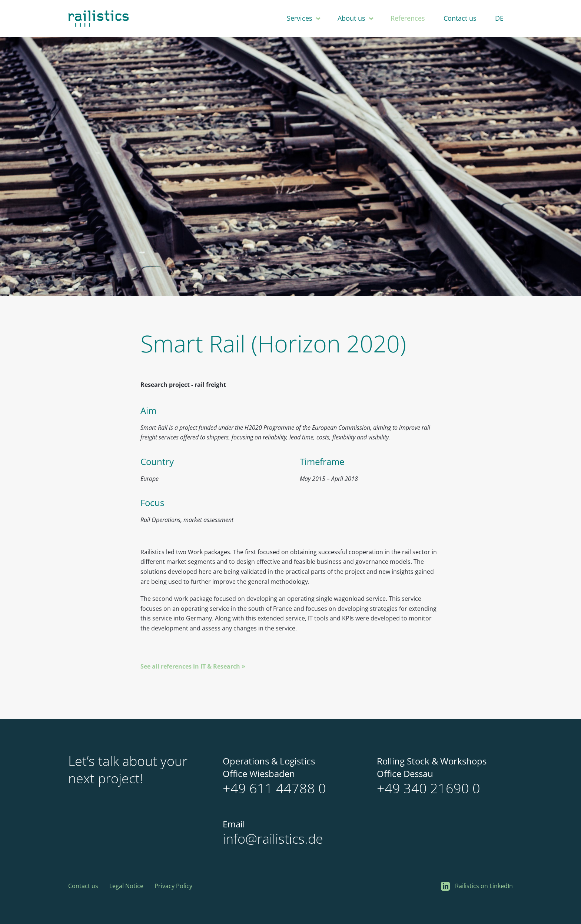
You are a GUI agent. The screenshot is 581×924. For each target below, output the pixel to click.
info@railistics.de (273, 839)
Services (300, 18)
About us (351, 18)
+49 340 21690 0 (429, 788)
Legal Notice (126, 886)
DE (499, 18)
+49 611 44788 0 (274, 788)
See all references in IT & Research (190, 666)
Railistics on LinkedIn (477, 886)
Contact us (460, 18)
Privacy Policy (173, 886)
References (408, 18)
